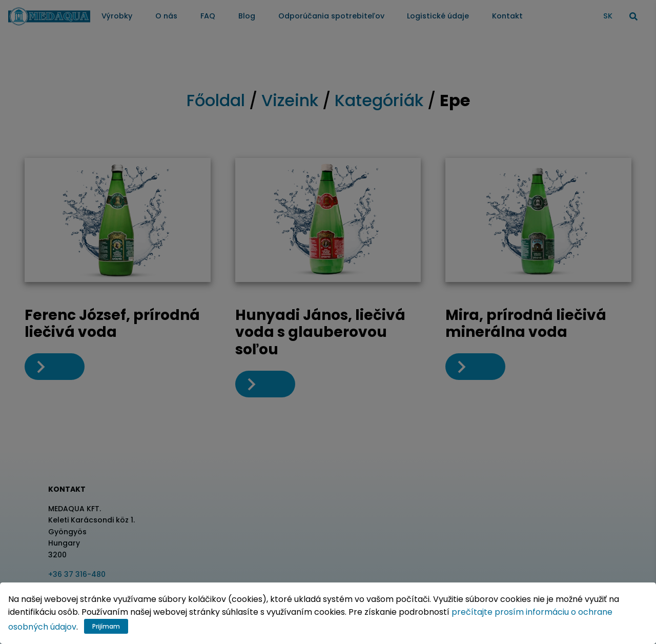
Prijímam (106, 626)
